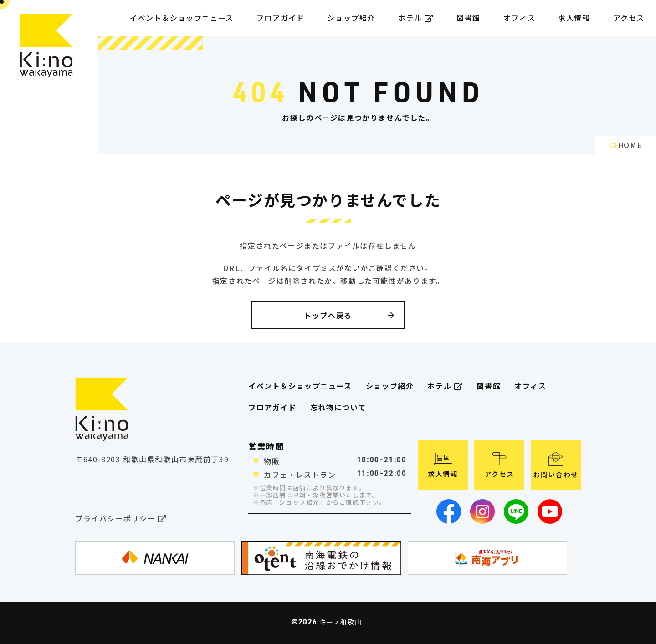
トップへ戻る (349, 315)
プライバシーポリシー (121, 519)
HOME (625, 145)
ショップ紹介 (351, 18)
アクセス (629, 18)
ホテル (416, 18)
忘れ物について (338, 407)
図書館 (469, 18)
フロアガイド (272, 407)
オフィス (519, 18)
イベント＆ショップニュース (182, 18)
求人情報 (574, 18)
